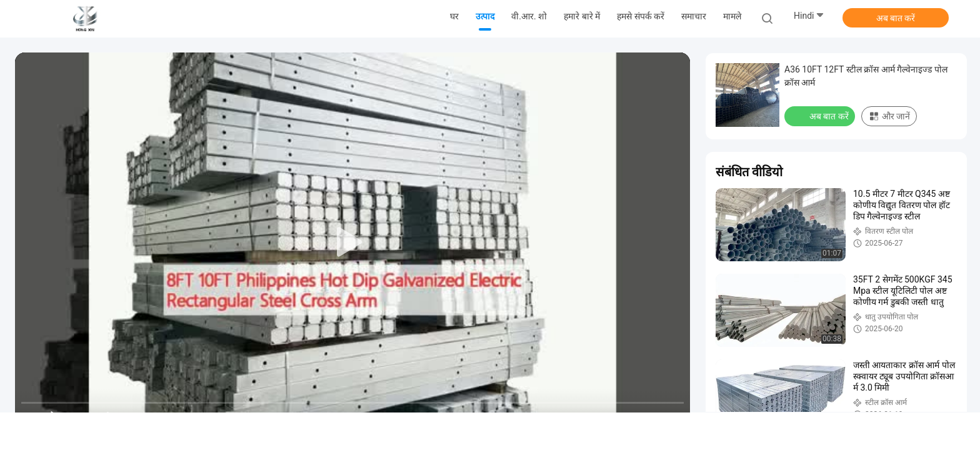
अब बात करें (896, 18)
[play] (352, 242)
